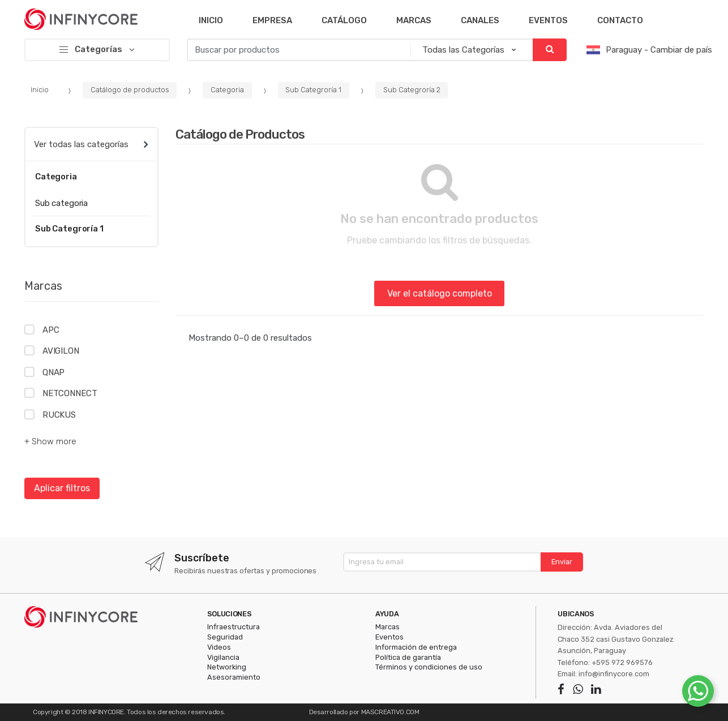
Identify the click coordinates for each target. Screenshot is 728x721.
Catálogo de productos (130, 90)
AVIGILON (61, 351)
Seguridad (225, 637)
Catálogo (344, 20)
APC (51, 330)
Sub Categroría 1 (313, 90)
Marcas (414, 20)
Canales (480, 20)
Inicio (211, 20)
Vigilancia (223, 657)
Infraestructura (234, 627)
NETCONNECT (70, 393)
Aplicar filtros (62, 488)
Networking (227, 667)
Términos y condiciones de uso (429, 667)
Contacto (620, 20)
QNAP (53, 372)
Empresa (272, 20)
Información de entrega (416, 647)
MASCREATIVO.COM (390, 712)
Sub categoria (61, 203)
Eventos (548, 20)
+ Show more (50, 441)
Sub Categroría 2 (412, 90)
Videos (219, 647)
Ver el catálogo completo (440, 293)
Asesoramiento (234, 677)
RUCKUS (59, 415)
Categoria (227, 90)
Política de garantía (408, 657)
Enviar (562, 562)
